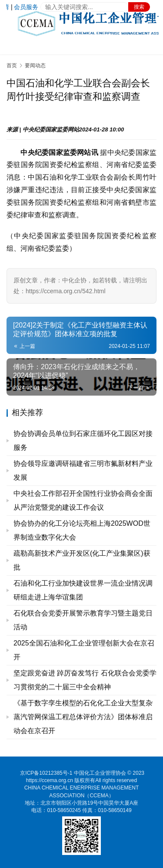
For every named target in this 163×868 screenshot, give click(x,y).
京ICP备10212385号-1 (46, 773)
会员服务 (26, 7)
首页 (12, 66)
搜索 (139, 7)
